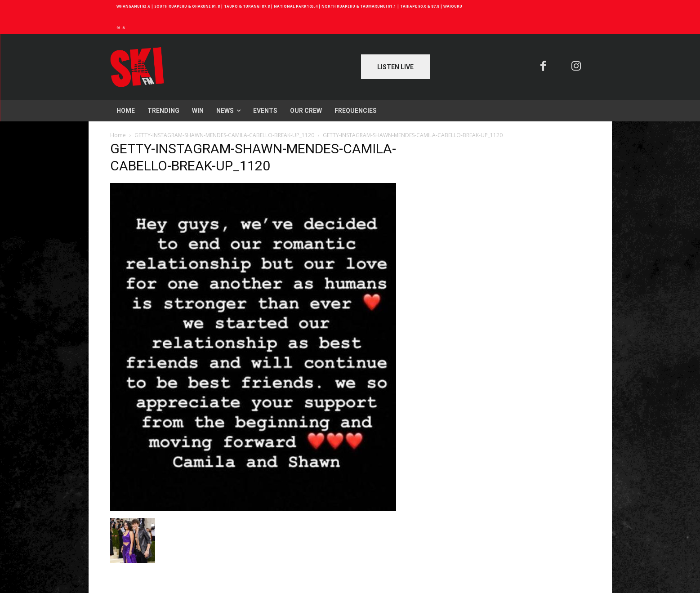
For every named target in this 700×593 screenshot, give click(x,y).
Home (118, 135)
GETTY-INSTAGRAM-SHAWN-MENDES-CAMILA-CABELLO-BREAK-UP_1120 (224, 135)
